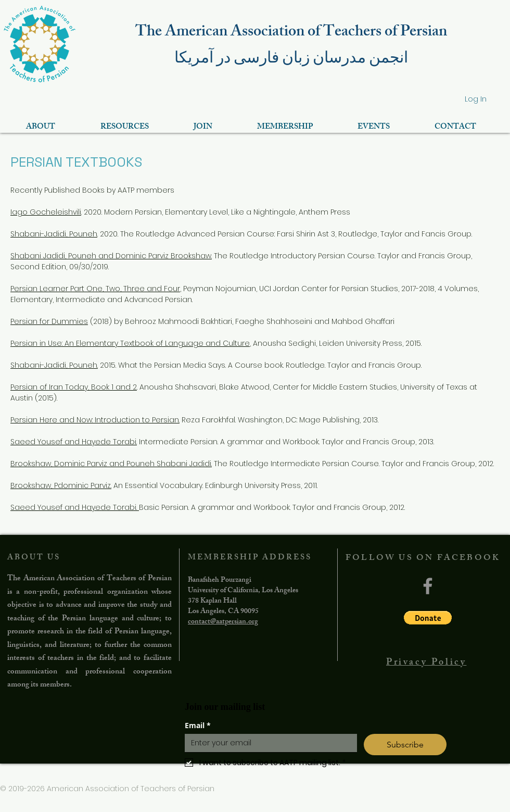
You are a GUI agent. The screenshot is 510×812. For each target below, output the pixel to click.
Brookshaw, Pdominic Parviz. (61, 485)
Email (198, 725)
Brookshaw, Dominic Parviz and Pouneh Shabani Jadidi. (111, 464)
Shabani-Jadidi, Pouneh (54, 234)
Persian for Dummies (49, 321)
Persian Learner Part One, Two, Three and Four (95, 289)
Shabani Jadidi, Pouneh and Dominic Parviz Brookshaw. (111, 256)
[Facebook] (428, 586)
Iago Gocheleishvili (46, 212)
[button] (428, 618)
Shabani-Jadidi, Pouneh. (54, 365)
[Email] (268, 743)
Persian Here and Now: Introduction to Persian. (95, 420)
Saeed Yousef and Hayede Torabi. (74, 442)
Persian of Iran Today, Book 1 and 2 (74, 387)
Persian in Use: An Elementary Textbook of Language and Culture (130, 343)
